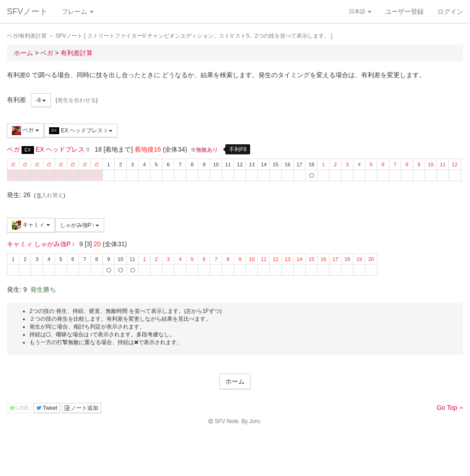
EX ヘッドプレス (81, 131)
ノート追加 (81, 408)
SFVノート (27, 11)
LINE (19, 408)
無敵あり (207, 150)
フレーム (78, 11)
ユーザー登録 (404, 11)
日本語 (360, 11)
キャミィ (31, 225)
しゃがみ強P (80, 225)
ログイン (450, 11)
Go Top (450, 408)
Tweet (47, 408)
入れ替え (50, 195)
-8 (41, 100)
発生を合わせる (77, 100)
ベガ (25, 130)
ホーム (235, 381)
